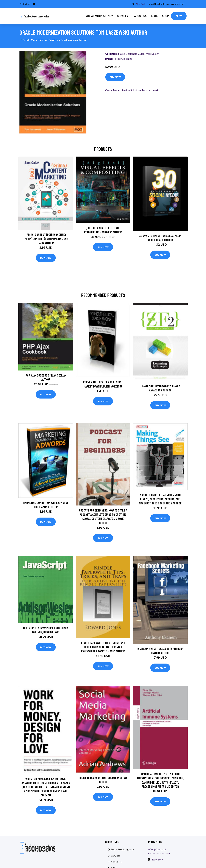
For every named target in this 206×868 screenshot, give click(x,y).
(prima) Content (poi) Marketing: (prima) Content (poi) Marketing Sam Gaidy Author (46, 239)
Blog (154, 16)
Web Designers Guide (132, 54)
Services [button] (123, 16)
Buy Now (115, 77)
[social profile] (34, 4)
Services (116, 856)
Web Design (152, 54)
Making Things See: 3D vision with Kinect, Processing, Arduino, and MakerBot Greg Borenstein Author (160, 499)
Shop (165, 16)
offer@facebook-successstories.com (166, 4)
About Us (140, 16)
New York (141, 4)
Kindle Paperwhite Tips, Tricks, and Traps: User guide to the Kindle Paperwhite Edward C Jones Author (103, 647)
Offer (179, 16)
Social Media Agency (99, 16)
